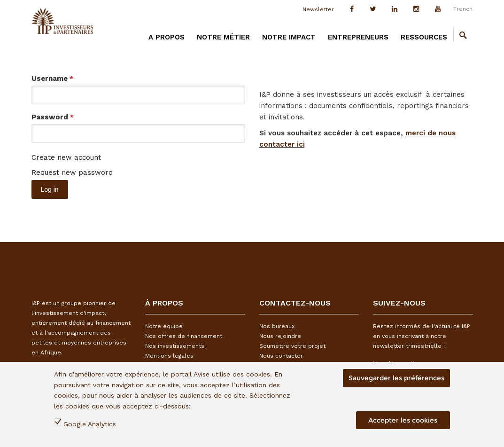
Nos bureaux (277, 326)
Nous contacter (281, 356)
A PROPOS (167, 37)
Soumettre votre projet (292, 346)
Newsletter (318, 9)
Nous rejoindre (280, 336)
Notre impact (289, 37)
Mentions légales (169, 356)
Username (52, 78)
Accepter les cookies (403, 420)
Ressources (424, 37)
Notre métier (223, 37)
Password (53, 117)
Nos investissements (175, 346)
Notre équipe (164, 326)
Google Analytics (90, 424)
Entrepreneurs (358, 37)
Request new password (72, 173)
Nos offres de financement (184, 336)
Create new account (66, 157)
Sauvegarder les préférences (396, 378)
